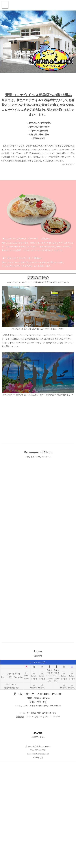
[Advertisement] (38, 420)
